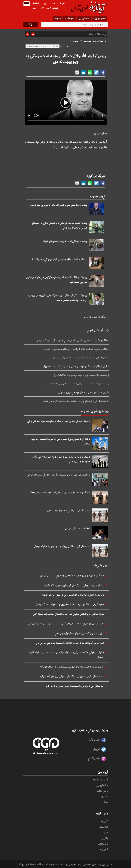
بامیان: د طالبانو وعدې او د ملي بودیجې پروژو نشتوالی (83, 392)
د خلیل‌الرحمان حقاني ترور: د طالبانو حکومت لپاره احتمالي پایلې (59, 421)
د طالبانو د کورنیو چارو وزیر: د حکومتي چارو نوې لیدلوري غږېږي (72, 575)
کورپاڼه (104, 821)
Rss (106, 802)
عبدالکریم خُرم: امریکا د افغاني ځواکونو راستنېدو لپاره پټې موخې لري (70, 643)
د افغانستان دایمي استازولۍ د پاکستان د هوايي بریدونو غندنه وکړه (72, 676)
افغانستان (103, 827)
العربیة (62, 3)
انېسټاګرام (94, 758)
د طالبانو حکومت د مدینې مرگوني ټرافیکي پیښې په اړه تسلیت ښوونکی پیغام (73, 340)
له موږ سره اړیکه (99, 18)
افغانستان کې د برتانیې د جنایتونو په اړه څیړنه (68, 510)
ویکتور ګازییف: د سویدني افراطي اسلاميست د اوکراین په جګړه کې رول (76, 383)
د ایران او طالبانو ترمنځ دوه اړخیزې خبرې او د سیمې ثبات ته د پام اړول (76, 366)
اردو (35, 8)
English (36, 3)
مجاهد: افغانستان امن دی (77, 528)
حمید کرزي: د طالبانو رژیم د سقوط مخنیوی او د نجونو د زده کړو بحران (70, 604)
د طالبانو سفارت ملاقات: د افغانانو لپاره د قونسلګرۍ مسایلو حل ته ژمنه (76, 349)
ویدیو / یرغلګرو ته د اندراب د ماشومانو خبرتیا (65, 241)
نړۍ (106, 832)
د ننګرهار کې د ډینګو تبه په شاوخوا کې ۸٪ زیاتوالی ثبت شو (81, 357)
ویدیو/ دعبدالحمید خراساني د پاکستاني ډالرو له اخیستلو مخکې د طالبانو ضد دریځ (60, 225)
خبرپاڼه (58, 18)
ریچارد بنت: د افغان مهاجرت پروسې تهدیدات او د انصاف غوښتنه (72, 667)
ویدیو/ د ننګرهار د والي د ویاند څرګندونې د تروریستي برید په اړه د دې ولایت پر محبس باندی (58, 298)
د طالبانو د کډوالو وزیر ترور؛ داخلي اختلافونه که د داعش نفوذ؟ (60, 492)
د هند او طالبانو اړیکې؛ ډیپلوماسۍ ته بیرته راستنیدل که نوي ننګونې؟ (61, 441)
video (91, 34)
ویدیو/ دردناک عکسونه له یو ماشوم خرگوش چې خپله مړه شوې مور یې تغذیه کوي (56, 279)
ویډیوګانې (103, 844)
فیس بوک (94, 740)
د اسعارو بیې (84, 18)
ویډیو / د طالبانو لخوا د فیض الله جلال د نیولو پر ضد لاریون (59, 205)
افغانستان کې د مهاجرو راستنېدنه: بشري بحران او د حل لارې (75, 686)
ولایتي (105, 838)
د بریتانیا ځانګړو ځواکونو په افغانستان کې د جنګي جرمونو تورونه (73, 595)
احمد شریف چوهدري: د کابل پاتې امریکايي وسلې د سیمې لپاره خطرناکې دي (66, 623)
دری (45, 3)
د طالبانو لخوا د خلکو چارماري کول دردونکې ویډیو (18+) (60, 259)
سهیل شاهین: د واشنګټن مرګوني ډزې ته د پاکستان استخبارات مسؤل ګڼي (68, 614)
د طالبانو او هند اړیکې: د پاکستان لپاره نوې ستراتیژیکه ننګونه (74, 585)
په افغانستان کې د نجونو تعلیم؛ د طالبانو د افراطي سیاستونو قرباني (58, 475)
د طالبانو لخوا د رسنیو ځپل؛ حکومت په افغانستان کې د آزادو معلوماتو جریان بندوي (61, 459)
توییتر (96, 749)
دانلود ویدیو (100, 133)
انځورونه (104, 849)
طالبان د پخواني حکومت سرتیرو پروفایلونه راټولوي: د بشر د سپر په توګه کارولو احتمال (66, 655)
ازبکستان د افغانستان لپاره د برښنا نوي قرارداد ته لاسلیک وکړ (81, 375)
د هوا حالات (70, 18)
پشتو (53, 3)
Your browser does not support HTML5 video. (66, 102)
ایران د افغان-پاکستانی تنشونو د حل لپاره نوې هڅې (79, 633)
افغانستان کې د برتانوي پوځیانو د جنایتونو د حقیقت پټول (62, 546)
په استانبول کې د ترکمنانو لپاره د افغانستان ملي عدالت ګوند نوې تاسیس (75, 401)
